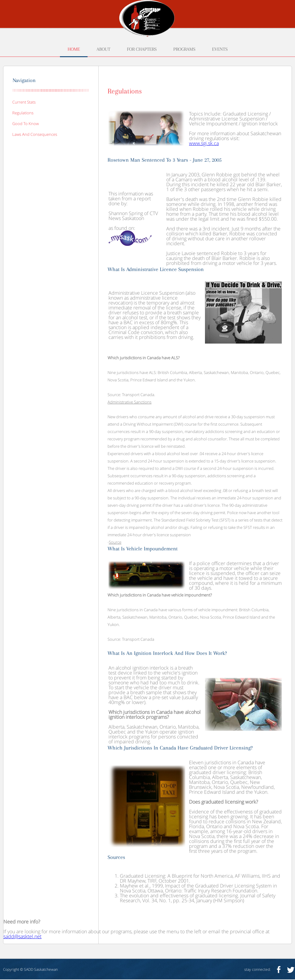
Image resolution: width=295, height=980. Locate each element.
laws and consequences (35, 134)
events (220, 49)
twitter (291, 969)
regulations (23, 113)
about (103, 49)
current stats (24, 102)
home (74, 49)
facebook (279, 969)
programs (184, 49)
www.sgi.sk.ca (204, 143)
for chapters (142, 49)
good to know (26, 124)
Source (115, 542)
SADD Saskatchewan (41, 969)
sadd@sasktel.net (22, 936)
